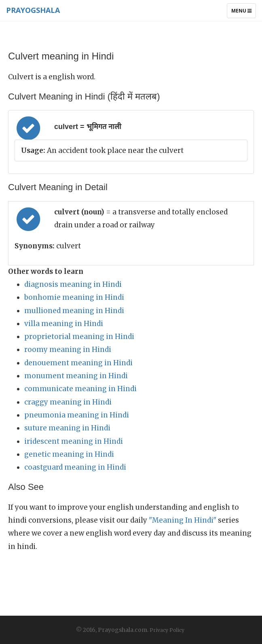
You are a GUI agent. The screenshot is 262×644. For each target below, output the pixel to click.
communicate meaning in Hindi (80, 389)
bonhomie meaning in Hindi (74, 297)
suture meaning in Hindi (67, 428)
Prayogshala (33, 10)
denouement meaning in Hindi (78, 363)
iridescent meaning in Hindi (74, 441)
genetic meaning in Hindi (69, 454)
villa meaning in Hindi (64, 324)
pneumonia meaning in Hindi (77, 415)
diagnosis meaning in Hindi (73, 284)
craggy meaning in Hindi (68, 402)
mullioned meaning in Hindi (74, 311)
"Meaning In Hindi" (183, 520)
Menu (243, 13)
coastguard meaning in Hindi (75, 467)
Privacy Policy (167, 630)
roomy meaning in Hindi (68, 350)
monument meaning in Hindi (76, 376)
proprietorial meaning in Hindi (79, 337)
